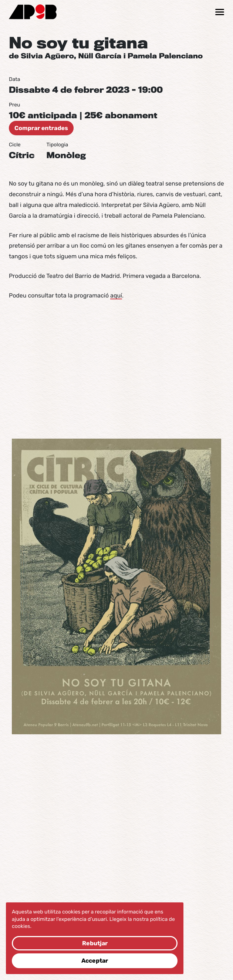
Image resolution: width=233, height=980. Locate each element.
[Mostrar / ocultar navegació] (220, 12)
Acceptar (95, 961)
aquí (116, 295)
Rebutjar (95, 943)
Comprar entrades (41, 128)
